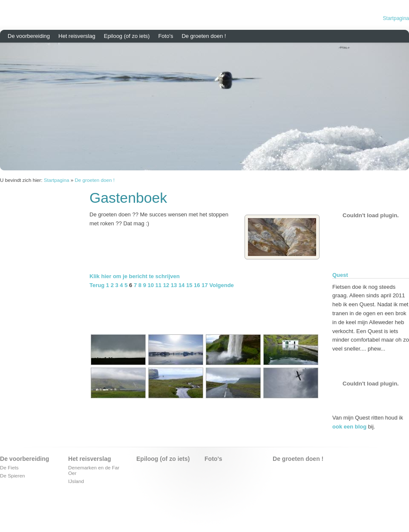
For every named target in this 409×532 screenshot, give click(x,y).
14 (181, 285)
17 (204, 285)
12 (166, 285)
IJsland (76, 481)
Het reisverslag (77, 36)
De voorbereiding (29, 36)
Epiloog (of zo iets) (127, 36)
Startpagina (396, 18)
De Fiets (9, 467)
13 (174, 285)
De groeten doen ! (204, 36)
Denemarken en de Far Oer (94, 470)
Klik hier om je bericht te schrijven (135, 276)
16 (197, 285)
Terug (97, 285)
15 (189, 285)
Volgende (222, 285)
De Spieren (12, 476)
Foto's (166, 36)
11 (158, 285)
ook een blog (349, 427)
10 (151, 285)
